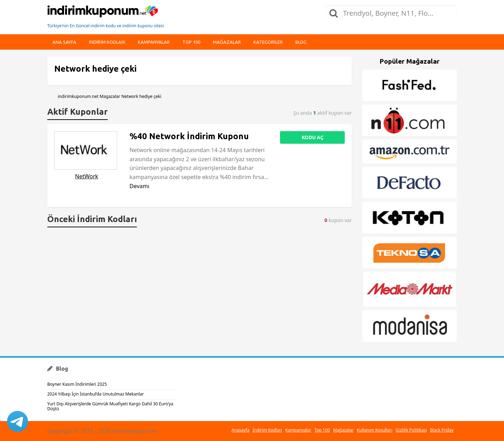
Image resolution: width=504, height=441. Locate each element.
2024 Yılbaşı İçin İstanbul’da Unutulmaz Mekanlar (96, 394)
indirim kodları (107, 42)
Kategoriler (268, 42)
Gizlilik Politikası (411, 430)
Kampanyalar (154, 42)
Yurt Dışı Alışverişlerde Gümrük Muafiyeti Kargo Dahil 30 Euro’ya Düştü (110, 406)
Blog (301, 42)
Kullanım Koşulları (375, 430)
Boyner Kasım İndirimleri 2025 (77, 384)
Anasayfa (240, 430)
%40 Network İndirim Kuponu (189, 136)
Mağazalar (227, 42)
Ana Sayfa (64, 42)
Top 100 (191, 42)
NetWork (86, 176)
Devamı (139, 186)
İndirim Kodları (267, 430)
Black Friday (442, 430)
